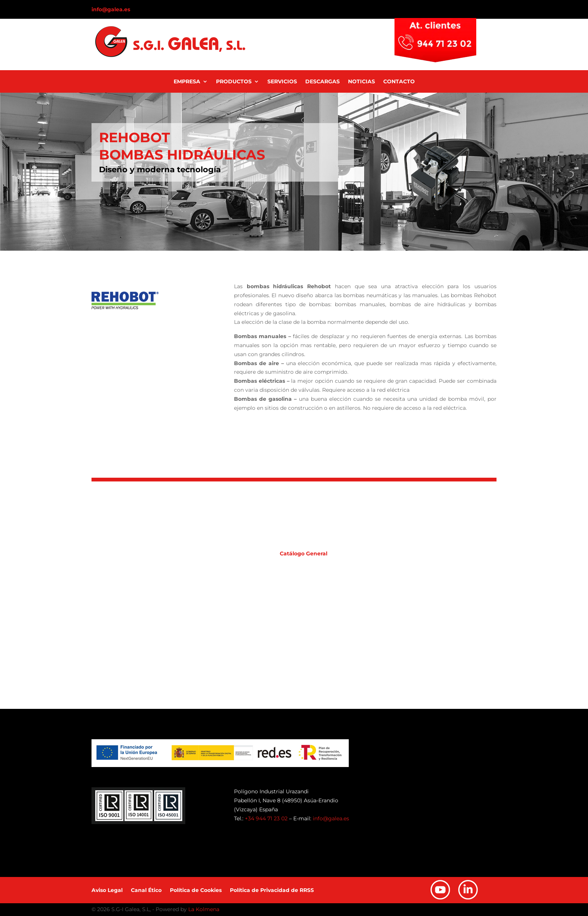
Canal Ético (146, 890)
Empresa (187, 82)
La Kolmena (204, 909)
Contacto (399, 82)
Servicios (282, 82)
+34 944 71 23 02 (266, 818)
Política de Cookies (196, 890)
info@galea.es (111, 9)
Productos (234, 82)
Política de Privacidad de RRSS (272, 890)
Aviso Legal (107, 890)
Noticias (361, 82)
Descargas (322, 82)
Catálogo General (304, 554)
